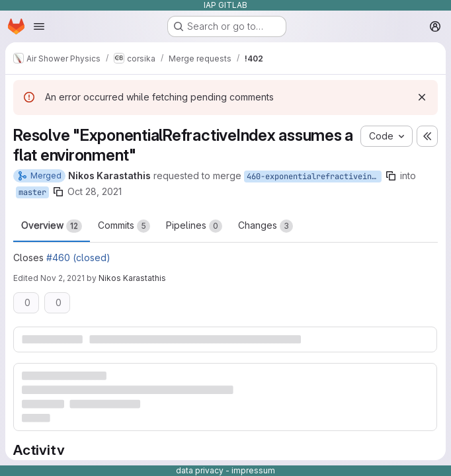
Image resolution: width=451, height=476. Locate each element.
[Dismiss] (422, 97)
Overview (52, 226)
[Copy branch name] (391, 176)
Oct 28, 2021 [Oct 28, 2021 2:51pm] (95, 191)
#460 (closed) (78, 258)
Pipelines (194, 226)
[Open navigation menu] (39, 26)
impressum (253, 470)
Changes (266, 226)
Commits (124, 226)
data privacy (200, 470)
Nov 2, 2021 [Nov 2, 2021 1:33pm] (62, 278)
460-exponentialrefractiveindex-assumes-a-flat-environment (314, 177)
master (32, 192)
